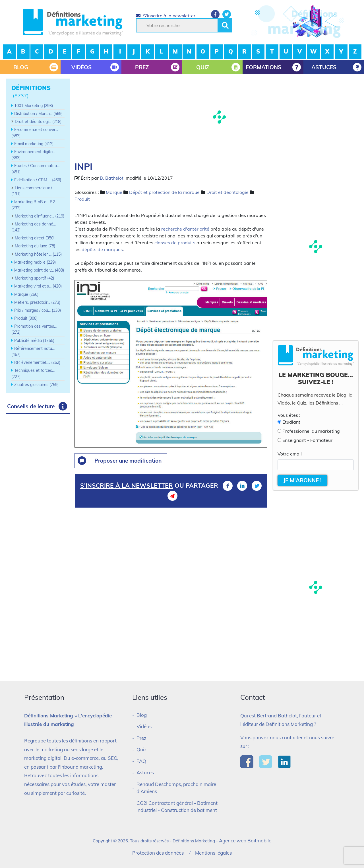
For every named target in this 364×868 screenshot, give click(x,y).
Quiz (142, 749)
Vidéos (144, 726)
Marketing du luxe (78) (35, 246)
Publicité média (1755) (34, 340)
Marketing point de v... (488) (39, 270)
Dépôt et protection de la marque (164, 192)
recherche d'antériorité (185, 229)
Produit (82, 199)
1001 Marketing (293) (34, 106)
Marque (114, 192)
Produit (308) (26, 318)
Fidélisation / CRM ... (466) (38, 180)
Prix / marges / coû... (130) (38, 310)
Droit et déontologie (227, 192)
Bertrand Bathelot (277, 716)
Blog (142, 715)
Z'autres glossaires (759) (36, 385)
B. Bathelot (112, 178)
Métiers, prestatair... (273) (37, 302)
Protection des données (158, 853)
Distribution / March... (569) (38, 114)
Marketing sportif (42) (34, 278)
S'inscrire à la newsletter (166, 16)
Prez (141, 738)
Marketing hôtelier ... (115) (38, 254)
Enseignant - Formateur (307, 440)
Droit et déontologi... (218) (38, 122)
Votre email (290, 454)
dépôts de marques (102, 249)
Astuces (145, 772)
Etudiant (291, 422)
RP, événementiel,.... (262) (37, 362)
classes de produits (175, 243)
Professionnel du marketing (311, 431)
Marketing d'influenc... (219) (40, 216)
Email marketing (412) (34, 144)
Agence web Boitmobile (245, 841)
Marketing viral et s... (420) (38, 286)
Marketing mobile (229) (35, 262)
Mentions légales (213, 853)
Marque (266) (26, 294)
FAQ (141, 761)
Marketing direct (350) (35, 238)
